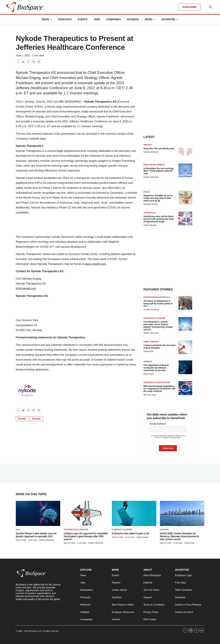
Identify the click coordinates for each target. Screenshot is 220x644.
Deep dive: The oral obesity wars (159, 148)
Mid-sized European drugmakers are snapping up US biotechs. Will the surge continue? (159, 389)
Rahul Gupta (149, 374)
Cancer (164, 530)
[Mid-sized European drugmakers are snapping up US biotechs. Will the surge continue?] (185, 388)
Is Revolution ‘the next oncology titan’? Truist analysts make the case (159, 171)
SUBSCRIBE (189, 7)
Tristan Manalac (150, 225)
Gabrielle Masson (151, 204)
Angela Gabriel (142, 537)
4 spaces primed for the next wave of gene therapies (160, 346)
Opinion (148, 362)
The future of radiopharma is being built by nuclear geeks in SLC (158, 304)
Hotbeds (133, 19)
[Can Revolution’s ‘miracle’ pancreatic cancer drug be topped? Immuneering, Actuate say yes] (185, 324)
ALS (18, 530)
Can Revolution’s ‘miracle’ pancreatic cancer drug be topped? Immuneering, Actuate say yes (158, 326)
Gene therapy (151, 342)
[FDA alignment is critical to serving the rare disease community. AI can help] (185, 367)
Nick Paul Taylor (150, 395)
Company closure (122, 530)
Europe (36, 419)
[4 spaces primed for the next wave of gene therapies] (185, 347)
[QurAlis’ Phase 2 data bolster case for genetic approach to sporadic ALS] (38, 513)
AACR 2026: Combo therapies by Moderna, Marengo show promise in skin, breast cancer (179, 536)
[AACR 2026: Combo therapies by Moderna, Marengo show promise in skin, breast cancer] (182, 513)
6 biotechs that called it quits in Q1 (131, 533)
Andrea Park (149, 351)
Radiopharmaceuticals (157, 297)
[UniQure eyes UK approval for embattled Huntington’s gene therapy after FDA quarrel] (86, 513)
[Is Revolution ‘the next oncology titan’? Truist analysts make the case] (185, 170)
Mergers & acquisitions (157, 382)
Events (83, 19)
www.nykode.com (95, 264)
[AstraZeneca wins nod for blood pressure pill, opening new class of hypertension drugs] (185, 218)
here (43, 139)
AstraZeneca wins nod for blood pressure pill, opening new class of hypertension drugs (159, 219)
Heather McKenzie (151, 152)
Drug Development (154, 165)
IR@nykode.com (26, 288)
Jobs (97, 19)
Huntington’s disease (76, 530)
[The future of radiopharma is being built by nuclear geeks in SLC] (185, 303)
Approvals (150, 213)
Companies (114, 19)
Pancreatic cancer (154, 318)
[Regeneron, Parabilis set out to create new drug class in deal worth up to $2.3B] (185, 197)
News (45, 19)
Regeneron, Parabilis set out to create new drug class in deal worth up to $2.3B (158, 198)
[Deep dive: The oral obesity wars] (185, 150)
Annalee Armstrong (151, 310)
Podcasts (65, 19)
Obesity (148, 145)
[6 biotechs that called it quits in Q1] (134, 513)
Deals (147, 192)
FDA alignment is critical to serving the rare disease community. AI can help (156, 368)
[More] (51, 19)
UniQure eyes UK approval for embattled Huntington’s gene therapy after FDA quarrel (86, 536)
